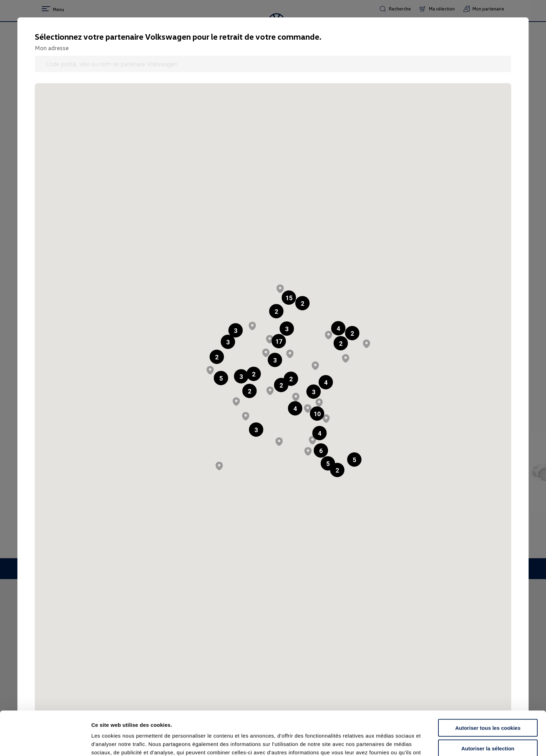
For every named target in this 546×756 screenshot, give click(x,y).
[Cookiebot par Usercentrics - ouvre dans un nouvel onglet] (45, 742)
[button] (276, 311)
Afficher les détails (384, 742)
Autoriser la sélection (488, 707)
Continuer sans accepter (488, 727)
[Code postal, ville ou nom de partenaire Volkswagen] (273, 64)
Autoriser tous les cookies (488, 687)
